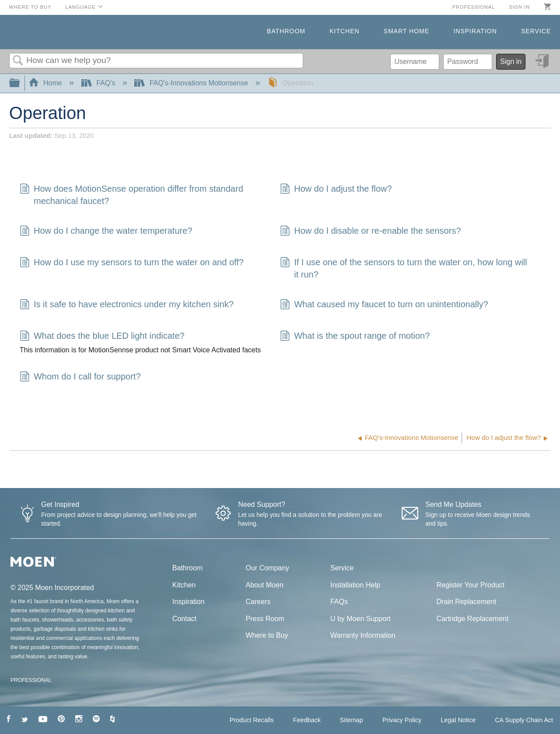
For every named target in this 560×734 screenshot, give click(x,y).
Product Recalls (252, 720)
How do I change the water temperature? (106, 232)
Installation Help (355, 585)
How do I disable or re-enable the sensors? (371, 232)
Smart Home (406, 31)
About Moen (265, 585)
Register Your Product (471, 585)
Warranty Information (363, 635)
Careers (258, 602)
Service (536, 31)
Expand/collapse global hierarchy (20, 83)
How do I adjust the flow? (336, 190)
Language (80, 7)
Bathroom (286, 31)
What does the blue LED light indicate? (102, 337)
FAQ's (99, 83)
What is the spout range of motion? (355, 337)
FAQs (339, 602)
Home (46, 83)
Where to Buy (30, 7)
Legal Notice (458, 720)
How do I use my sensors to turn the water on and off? (132, 263)
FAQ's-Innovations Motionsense (192, 83)
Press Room (265, 619)
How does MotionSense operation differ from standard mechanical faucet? (131, 195)
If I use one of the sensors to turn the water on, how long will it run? (404, 268)
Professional (474, 7)
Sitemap (352, 720)
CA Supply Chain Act (524, 720)
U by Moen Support (360, 619)
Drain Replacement (467, 602)
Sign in (519, 7)
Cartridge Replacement (473, 619)
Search (18, 61)
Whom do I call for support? (80, 377)
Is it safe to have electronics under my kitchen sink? (127, 305)
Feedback (307, 720)
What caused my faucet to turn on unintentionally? (384, 305)
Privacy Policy (402, 720)
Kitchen (344, 31)
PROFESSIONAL (31, 680)
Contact (184, 619)
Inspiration (475, 31)
